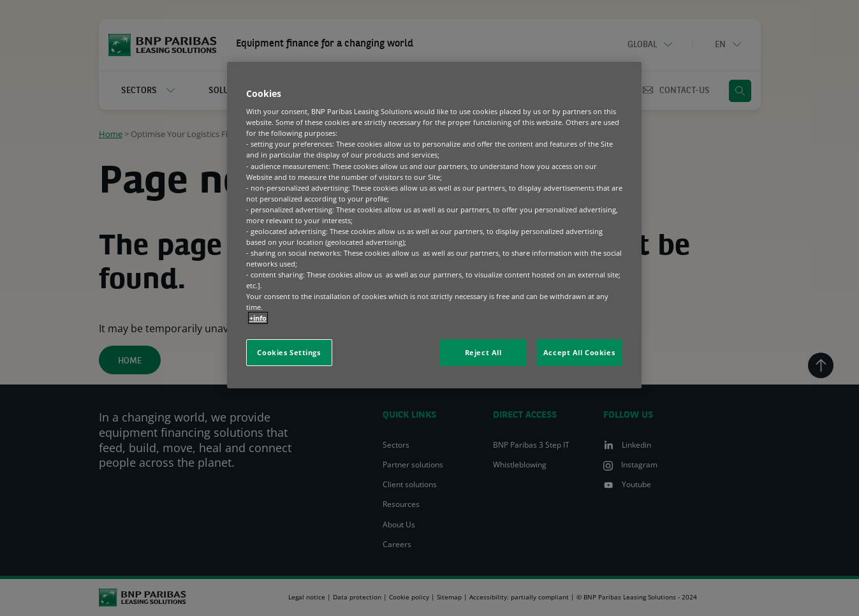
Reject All (483, 352)
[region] (434, 225)
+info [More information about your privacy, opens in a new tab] (258, 318)
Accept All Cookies (579, 352)
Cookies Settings (289, 352)
